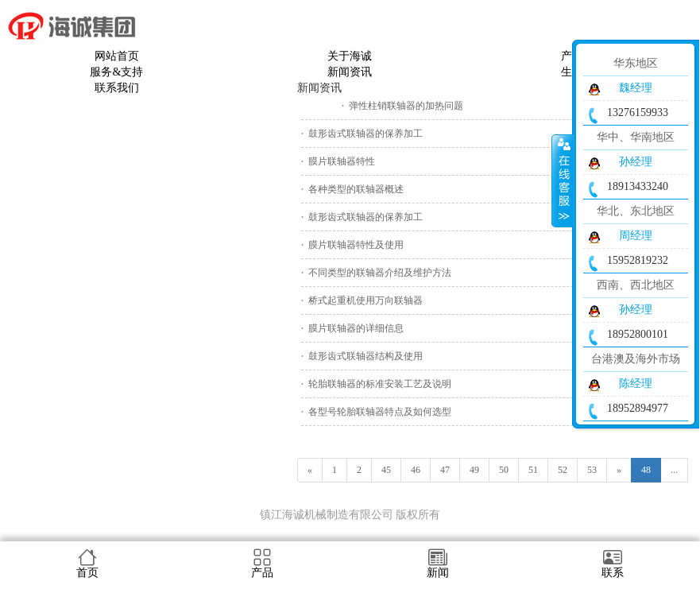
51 (533, 470)
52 (563, 470)
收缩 (563, 180)
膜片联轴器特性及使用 (356, 245)
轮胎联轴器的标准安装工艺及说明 (380, 384)
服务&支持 (116, 72)
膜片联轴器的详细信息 (356, 328)
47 (445, 470)
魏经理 (636, 88)
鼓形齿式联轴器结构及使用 (365, 356)
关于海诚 (350, 56)
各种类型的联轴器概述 (356, 189)
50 (504, 470)
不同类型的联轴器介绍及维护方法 (380, 273)
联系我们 (117, 88)
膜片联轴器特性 (342, 161)
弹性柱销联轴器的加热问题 (406, 106)
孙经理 (636, 162)
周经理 (636, 236)
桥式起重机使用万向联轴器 (365, 300)
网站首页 (117, 56)
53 (592, 470)
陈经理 (636, 384)
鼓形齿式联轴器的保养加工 (365, 134)
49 (474, 470)
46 (416, 470)
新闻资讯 (350, 72)
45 (386, 470)
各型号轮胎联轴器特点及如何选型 (380, 412)
